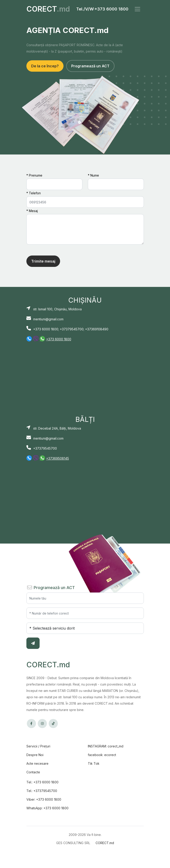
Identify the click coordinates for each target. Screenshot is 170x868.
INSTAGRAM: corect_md (106, 746)
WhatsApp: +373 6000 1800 (47, 808)
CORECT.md (105, 843)
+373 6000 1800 (111, 9)
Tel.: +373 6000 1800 (42, 782)
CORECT (48, 9)
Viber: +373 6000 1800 (44, 799)
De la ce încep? (45, 66)
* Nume (93, 175)
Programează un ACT (90, 66)
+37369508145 (58, 458)
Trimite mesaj (43, 261)
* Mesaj (32, 211)
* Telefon (34, 193)
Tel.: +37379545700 (42, 791)
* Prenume (34, 175)
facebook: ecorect (102, 755)
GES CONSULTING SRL (73, 843)
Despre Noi (35, 755)
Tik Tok (94, 763)
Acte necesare (37, 763)
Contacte (33, 772)
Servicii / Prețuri (38, 746)
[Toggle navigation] (137, 9)
